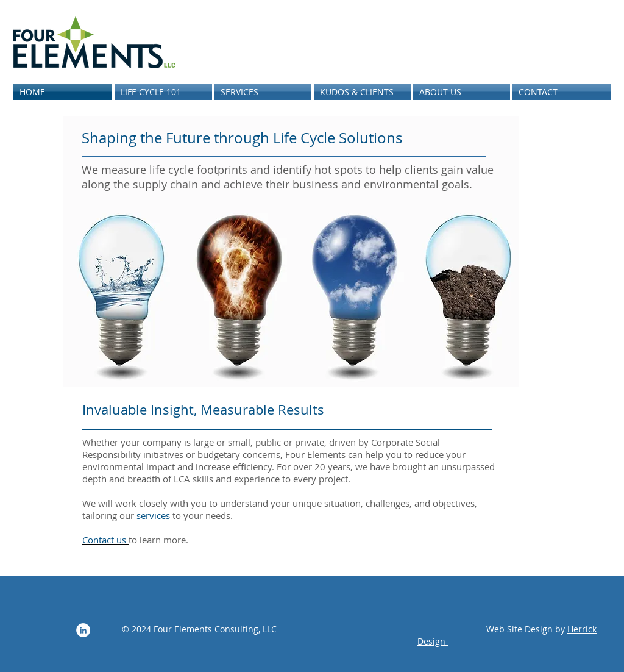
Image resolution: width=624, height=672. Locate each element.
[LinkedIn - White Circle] (83, 630)
